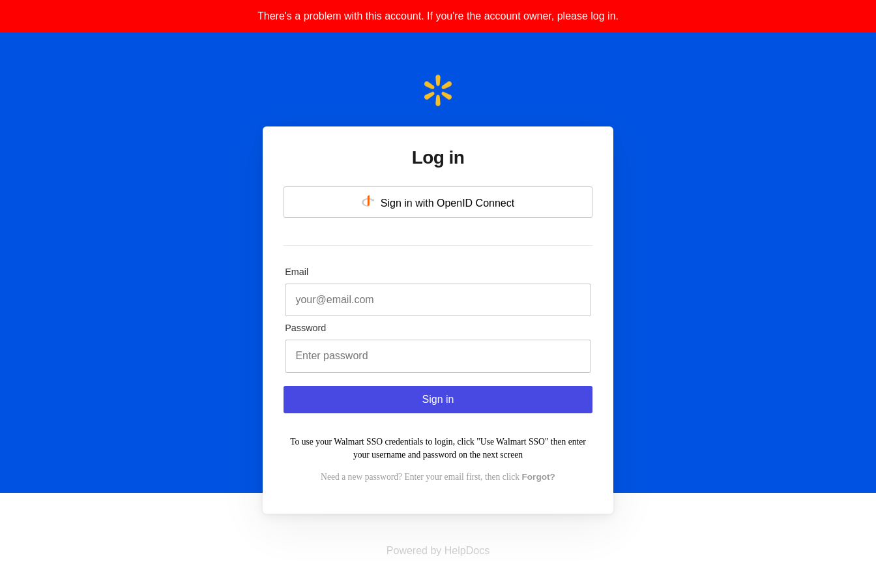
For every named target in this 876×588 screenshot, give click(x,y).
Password (305, 328)
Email (297, 272)
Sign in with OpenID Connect (438, 202)
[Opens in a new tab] (438, 551)
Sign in (438, 399)
